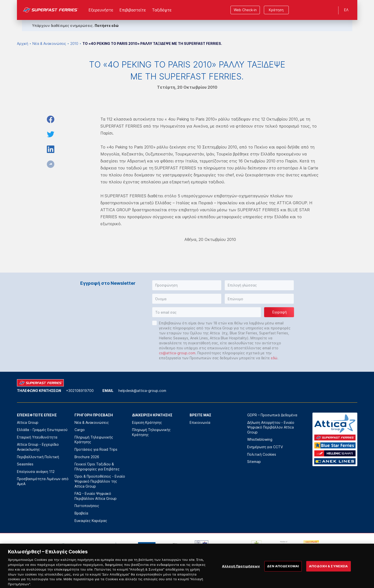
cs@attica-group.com (177, 353)
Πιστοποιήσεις (87, 506)
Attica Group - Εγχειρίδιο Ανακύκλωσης (38, 447)
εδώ (274, 358)
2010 (74, 43)
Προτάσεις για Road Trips (96, 449)
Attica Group (28, 422)
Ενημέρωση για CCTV (265, 447)
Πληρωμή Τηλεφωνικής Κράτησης (94, 440)
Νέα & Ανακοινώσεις (49, 43)
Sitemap (254, 462)
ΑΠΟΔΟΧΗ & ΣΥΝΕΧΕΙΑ (328, 570)
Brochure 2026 (87, 457)
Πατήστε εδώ (107, 26)
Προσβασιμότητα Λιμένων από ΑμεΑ (43, 481)
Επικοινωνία (200, 422)
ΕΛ (346, 10)
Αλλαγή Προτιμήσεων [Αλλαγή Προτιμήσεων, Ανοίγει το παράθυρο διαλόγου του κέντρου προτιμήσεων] (241, 570)
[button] (187, 285)
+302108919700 (80, 391)
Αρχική (23, 43)
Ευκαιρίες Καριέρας (91, 521)
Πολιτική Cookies (262, 454)
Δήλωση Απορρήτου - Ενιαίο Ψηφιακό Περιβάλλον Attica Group (271, 427)
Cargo (80, 430)
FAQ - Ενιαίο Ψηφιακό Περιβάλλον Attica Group (96, 496)
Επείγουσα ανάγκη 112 (36, 472)
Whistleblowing (260, 439)
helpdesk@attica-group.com (142, 391)
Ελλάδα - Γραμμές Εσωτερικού (42, 430)
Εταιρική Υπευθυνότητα (37, 437)
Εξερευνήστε (101, 10)
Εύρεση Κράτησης (147, 422)
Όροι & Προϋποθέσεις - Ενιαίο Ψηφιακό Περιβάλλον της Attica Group (100, 481)
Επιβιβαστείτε (133, 10)
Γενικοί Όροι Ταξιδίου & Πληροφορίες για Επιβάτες (97, 467)
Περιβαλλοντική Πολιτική (38, 457)
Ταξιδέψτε (162, 10)
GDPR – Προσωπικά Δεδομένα (272, 415)
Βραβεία (81, 513)
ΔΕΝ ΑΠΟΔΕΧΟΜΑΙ (283, 570)
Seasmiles (25, 464)
